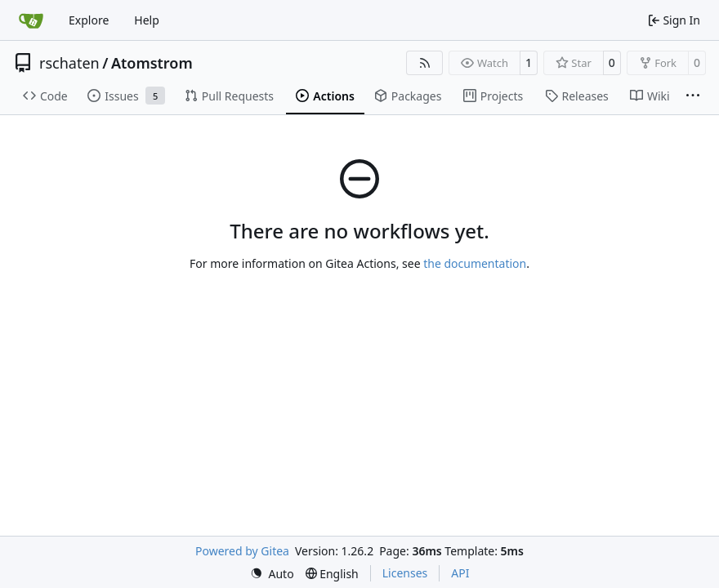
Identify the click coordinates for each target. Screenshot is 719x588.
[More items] (693, 96)
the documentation (475, 263)
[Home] (31, 20)
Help (147, 20)
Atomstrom (152, 63)
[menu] (272, 574)
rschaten (69, 63)
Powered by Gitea (242, 551)
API (460, 573)
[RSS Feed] (425, 63)
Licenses (405, 573)
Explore (89, 20)
